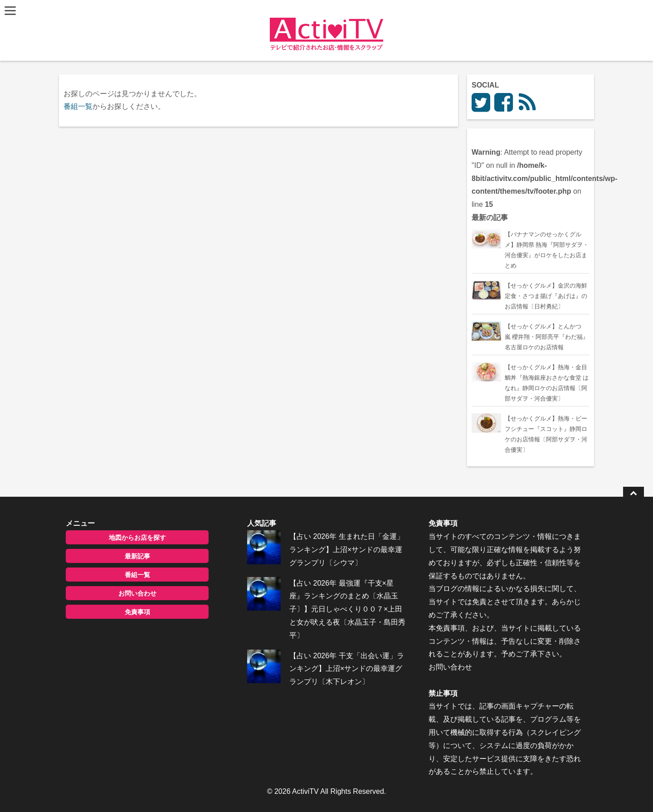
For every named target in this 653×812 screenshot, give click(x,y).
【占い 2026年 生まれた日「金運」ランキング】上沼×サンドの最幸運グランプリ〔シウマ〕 (346, 550)
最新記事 (137, 556)
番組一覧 (78, 106)
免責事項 (137, 612)
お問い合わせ (137, 593)
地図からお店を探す (137, 538)
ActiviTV (305, 791)
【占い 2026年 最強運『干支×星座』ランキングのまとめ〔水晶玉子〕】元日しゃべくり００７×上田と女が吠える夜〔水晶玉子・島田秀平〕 (347, 609)
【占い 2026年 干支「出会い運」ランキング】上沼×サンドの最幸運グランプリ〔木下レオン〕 (346, 669)
